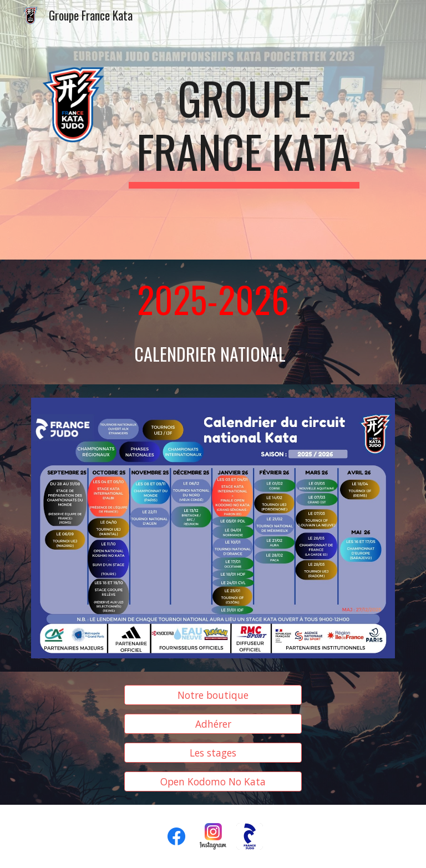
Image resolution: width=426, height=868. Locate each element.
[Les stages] (213, 753)
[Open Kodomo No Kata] (213, 781)
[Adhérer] (213, 724)
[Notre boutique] (213, 695)
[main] (244, 130)
